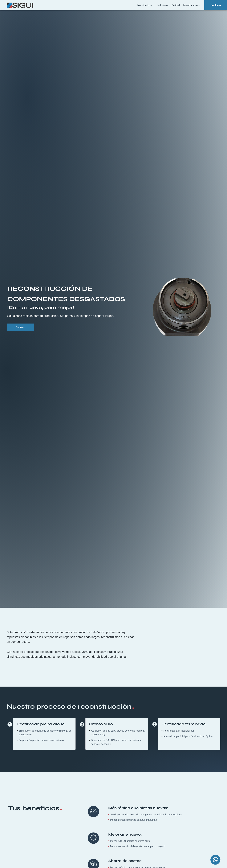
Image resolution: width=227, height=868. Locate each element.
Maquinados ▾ (146, 5)
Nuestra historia (192, 5)
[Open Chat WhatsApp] (216, 860)
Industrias (163, 5)
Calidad (176, 5)
